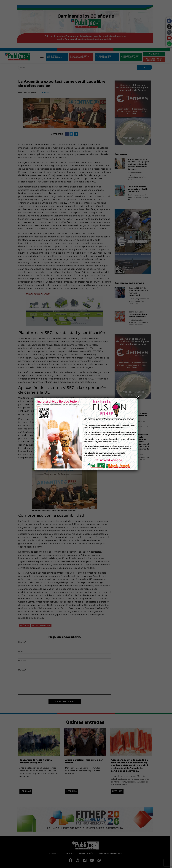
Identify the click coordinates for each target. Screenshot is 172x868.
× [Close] (138, 398)
